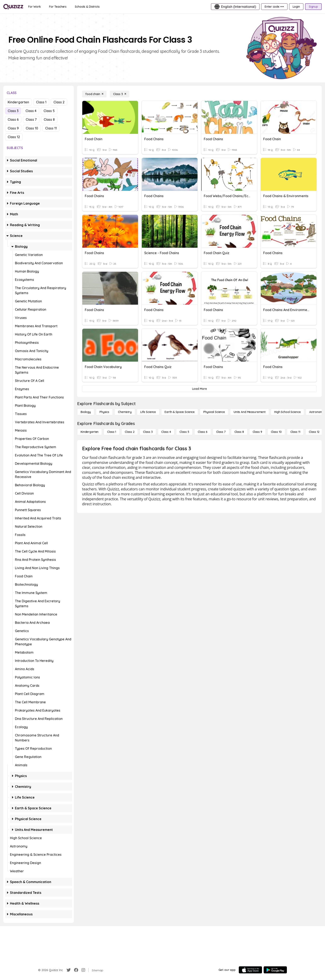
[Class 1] (112, 432)
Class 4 (31, 111)
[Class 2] (130, 432)
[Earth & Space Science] (180, 412)
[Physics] (104, 412)
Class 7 (31, 119)
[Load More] (199, 389)
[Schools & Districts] (87, 7)
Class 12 (14, 137)
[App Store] (250, 970)
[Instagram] (83, 970)
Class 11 (51, 128)
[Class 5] (184, 432)
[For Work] (35, 7)
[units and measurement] (250, 412)
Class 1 (41, 102)
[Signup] (313, 7)
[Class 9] (257, 432)
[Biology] (86, 412)
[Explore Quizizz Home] (13, 7)
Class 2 (59, 102)
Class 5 (49, 111)
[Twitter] (69, 970)
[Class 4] (166, 432)
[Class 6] (203, 432)
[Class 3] (120, 94)
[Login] (296, 7)
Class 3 (13, 111)
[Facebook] (76, 970)
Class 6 (13, 119)
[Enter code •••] (274, 7)
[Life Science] (148, 412)
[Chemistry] (125, 412)
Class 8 (49, 119)
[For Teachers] (58, 7)
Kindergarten (18, 102)
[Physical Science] (214, 412)
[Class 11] (295, 432)
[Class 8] (239, 432)
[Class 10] (276, 432)
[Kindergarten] (90, 432)
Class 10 (32, 128)
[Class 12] (314, 432)
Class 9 (13, 128)
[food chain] (94, 94)
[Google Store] (275, 970)
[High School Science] (287, 412)
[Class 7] (221, 432)
